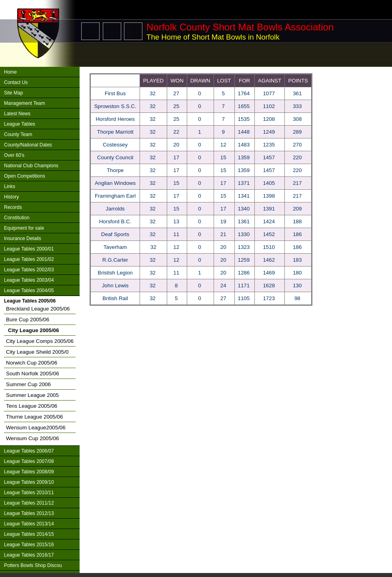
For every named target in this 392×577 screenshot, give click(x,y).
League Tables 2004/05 (29, 291)
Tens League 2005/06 (32, 406)
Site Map (13, 93)
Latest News (17, 114)
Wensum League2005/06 (36, 428)
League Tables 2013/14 (29, 524)
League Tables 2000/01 (29, 249)
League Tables (20, 124)
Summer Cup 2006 (28, 384)
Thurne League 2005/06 (34, 417)
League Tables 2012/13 (29, 513)
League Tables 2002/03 (29, 270)
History (11, 197)
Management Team (25, 103)
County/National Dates (28, 145)
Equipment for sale (24, 228)
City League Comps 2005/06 (40, 341)
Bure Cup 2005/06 (28, 320)
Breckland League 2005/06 (38, 309)
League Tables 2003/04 (29, 280)
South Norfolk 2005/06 (33, 374)
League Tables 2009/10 (29, 482)
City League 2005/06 (33, 330)
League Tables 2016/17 (29, 555)
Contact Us (16, 82)
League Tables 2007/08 (29, 461)
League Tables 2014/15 (29, 534)
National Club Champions (31, 166)
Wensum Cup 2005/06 (32, 438)
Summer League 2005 (32, 395)
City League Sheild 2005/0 (37, 352)
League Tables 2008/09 (29, 472)
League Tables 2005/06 (30, 301)
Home (10, 72)
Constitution (17, 218)
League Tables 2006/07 (29, 451)
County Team (18, 134)
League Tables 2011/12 (29, 503)
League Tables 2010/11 (29, 493)
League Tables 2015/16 (29, 545)
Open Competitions (25, 176)
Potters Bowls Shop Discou (33, 565)
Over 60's (14, 155)
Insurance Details (23, 238)
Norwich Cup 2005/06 (32, 363)
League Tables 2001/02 (29, 259)
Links (10, 186)
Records (13, 207)
